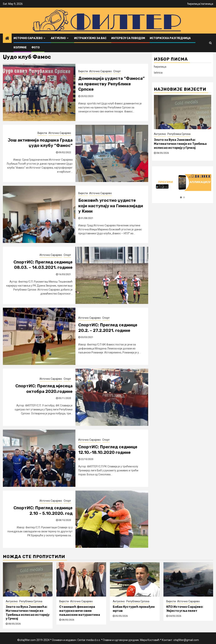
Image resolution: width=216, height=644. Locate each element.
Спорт (117, 71)
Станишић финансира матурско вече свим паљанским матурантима (80, 611)
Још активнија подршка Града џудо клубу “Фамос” (40, 143)
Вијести (83, 71)
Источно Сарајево (28, 38)
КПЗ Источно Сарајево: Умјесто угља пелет (185, 609)
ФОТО (36, 48)
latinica (158, 73)
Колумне (20, 48)
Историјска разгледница (170, 38)
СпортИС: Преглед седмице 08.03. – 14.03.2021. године (43, 265)
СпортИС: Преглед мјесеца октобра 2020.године (44, 389)
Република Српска (179, 134)
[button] (181, 198)
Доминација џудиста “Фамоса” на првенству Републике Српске (112, 84)
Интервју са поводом (128, 38)
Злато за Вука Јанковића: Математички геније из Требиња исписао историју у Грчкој (180, 144)
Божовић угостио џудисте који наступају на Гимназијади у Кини (111, 206)
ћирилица (194, 4)
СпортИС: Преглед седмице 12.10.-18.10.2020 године (108, 450)
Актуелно (58, 38)
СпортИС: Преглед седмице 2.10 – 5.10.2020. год (43, 511)
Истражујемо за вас (90, 38)
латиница (207, 4)
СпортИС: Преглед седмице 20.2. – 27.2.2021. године (108, 328)
